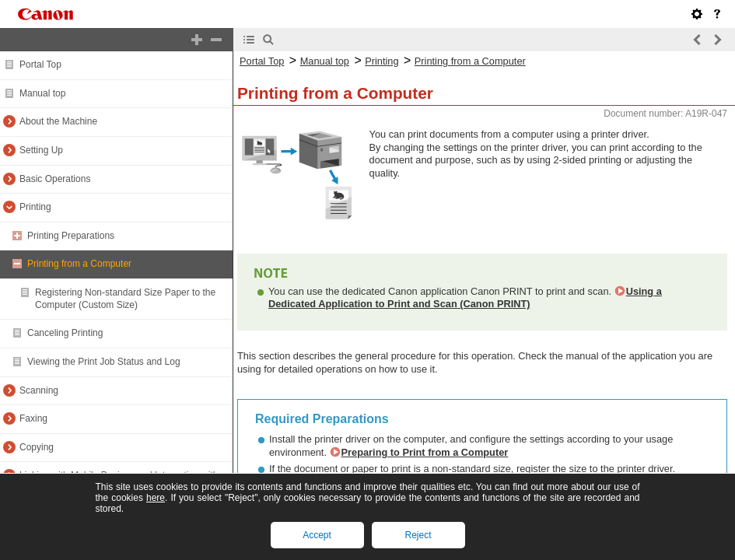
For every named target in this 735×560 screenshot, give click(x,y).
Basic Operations (55, 179)
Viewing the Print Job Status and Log (104, 362)
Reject (418, 535)
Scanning (39, 390)
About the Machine (58, 121)
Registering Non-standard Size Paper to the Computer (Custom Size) (125, 299)
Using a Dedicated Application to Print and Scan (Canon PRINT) (465, 298)
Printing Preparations (71, 236)
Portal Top (40, 65)
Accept (317, 535)
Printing (35, 207)
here (156, 498)
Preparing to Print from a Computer (425, 452)
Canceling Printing (65, 333)
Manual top (42, 93)
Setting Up (41, 150)
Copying (37, 447)
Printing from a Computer (79, 264)
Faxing (33, 418)
